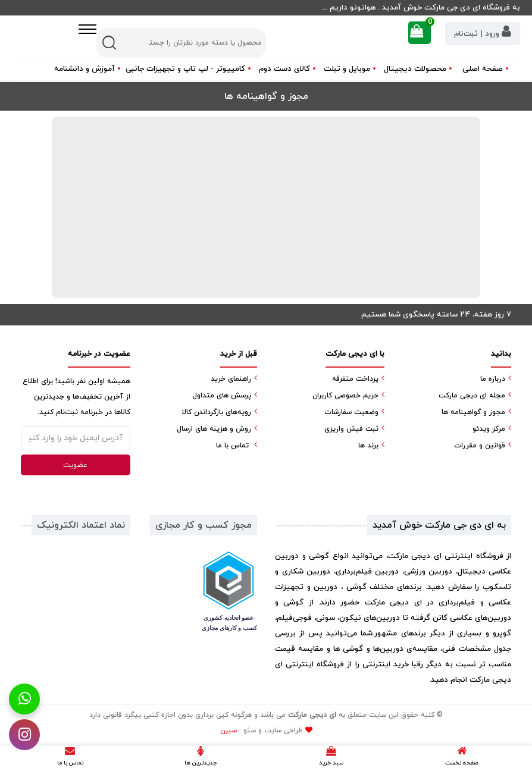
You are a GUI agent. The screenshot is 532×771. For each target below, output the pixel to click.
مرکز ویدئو (489, 429)
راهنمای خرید (231, 379)
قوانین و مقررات (480, 446)
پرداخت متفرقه (355, 379)
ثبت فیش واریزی (351, 429)
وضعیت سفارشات (351, 412)
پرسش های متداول (222, 396)
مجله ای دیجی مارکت (472, 396)
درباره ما (493, 379)
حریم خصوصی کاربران (345, 396)
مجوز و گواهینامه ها (473, 412)
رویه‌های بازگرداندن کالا (217, 412)
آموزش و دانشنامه (85, 69)
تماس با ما (232, 446)
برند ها (368, 446)
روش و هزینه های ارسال (214, 429)
